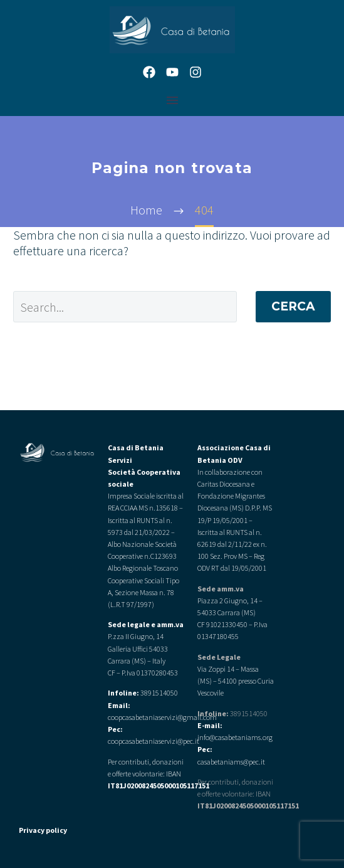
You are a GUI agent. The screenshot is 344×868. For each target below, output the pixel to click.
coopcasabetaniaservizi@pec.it (154, 741)
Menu (172, 100)
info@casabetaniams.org (235, 737)
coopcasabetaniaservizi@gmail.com (162, 717)
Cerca (293, 306)
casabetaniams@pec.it (231, 762)
